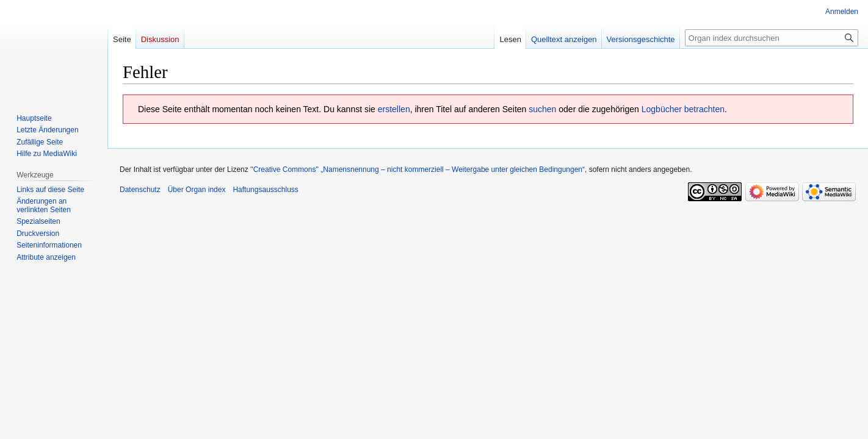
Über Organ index (197, 190)
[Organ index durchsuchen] (772, 38)
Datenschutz (140, 190)
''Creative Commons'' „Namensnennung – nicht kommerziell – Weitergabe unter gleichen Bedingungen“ (418, 170)
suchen (542, 109)
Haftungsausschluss (265, 190)
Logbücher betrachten (683, 109)
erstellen (394, 109)
